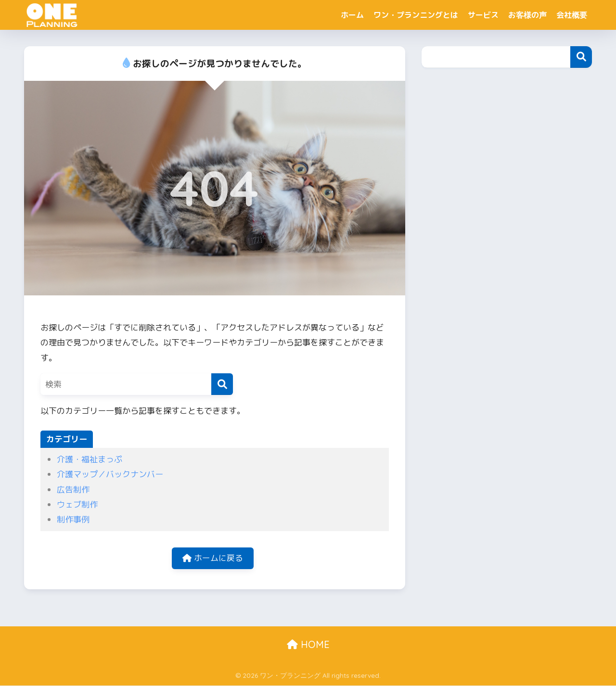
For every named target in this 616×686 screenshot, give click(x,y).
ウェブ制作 (77, 504)
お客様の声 (527, 15)
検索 (581, 57)
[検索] (222, 384)
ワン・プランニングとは (416, 15)
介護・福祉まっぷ (90, 459)
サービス (483, 15)
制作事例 (73, 519)
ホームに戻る (213, 558)
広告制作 (73, 489)
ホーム (352, 15)
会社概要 (572, 15)
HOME (308, 645)
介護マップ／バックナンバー (110, 474)
